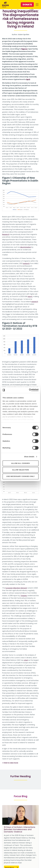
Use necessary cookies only (20, 476)
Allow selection (20, 470)
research (26, 263)
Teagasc (24, 596)
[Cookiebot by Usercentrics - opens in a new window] (29, 390)
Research (6, 234)
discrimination (26, 247)
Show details (29, 457)
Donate (27, 5)
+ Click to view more (10, 763)
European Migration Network (16, 588)
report (30, 296)
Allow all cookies (20, 463)
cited (26, 660)
